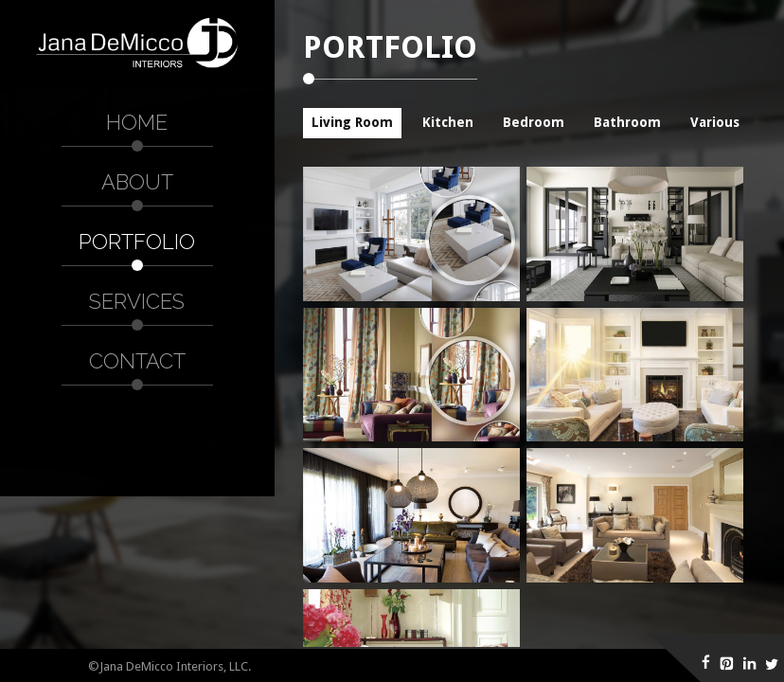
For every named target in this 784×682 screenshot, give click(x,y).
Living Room (352, 122)
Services (137, 301)
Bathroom (627, 122)
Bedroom (534, 122)
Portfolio (137, 242)
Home (137, 122)
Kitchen (448, 122)
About (137, 182)
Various (715, 122)
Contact (137, 361)
